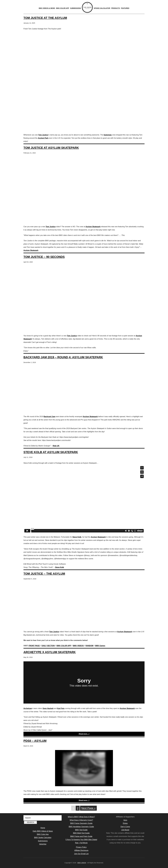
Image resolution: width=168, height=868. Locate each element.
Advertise (43, 844)
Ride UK (56, 446)
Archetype (28, 708)
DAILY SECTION (48, 646)
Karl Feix (61, 708)
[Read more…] (84, 734)
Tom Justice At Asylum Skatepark (51, 148)
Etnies (125, 823)
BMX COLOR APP (64, 646)
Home (43, 828)
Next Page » (88, 808)
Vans (125, 820)
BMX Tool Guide (81, 830)
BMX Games (100, 646)
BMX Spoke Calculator (43, 838)
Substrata (108, 135)
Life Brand (125, 830)
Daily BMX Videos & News (43, 831)
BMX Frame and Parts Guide (81, 836)
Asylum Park (43, 138)
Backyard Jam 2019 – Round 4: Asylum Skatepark (63, 357)
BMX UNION (82, 863)
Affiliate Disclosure (81, 850)
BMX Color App (43, 834)
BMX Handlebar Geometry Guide (81, 827)
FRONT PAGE (34, 646)
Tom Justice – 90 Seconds (44, 257)
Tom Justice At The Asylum (45, 18)
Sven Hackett (48, 708)
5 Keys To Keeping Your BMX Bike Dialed (81, 840)
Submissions (43, 841)
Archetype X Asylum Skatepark (50, 652)
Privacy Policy (81, 847)
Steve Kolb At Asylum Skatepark (51, 452)
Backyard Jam (50, 417)
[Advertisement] (84, 116)
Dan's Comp (125, 827)
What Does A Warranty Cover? (81, 820)
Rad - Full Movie (81, 843)
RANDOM (89, 646)
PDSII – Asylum (35, 741)
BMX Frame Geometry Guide (81, 823)
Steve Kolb (77, 537)
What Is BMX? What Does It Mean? (81, 817)
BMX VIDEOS (78, 646)
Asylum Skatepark (93, 227)
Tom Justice (43, 135)
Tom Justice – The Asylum (44, 574)
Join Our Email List (81, 854)
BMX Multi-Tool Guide (81, 833)
